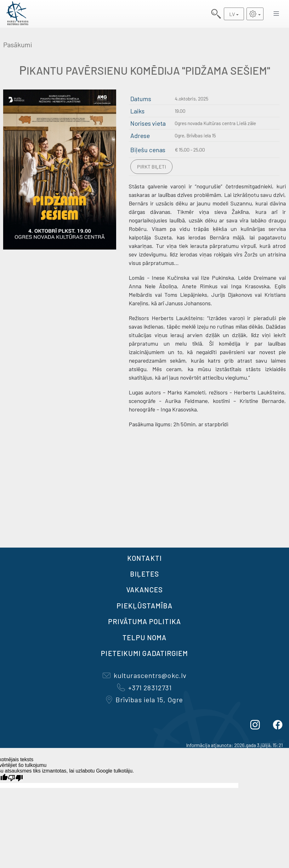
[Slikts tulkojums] (15, 778)
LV (232, 14)
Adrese (140, 135)
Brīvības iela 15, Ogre (144, 699)
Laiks (137, 111)
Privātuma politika (144, 621)
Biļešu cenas (148, 150)
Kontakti (144, 558)
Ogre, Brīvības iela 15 (195, 135)
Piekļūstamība (144, 606)
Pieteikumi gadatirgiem (144, 653)
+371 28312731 (144, 687)
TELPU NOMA (145, 637)
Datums (141, 99)
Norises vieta (148, 123)
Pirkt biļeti (151, 167)
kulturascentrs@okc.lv (144, 675)
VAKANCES (144, 589)
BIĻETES (145, 574)
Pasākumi (18, 44)
